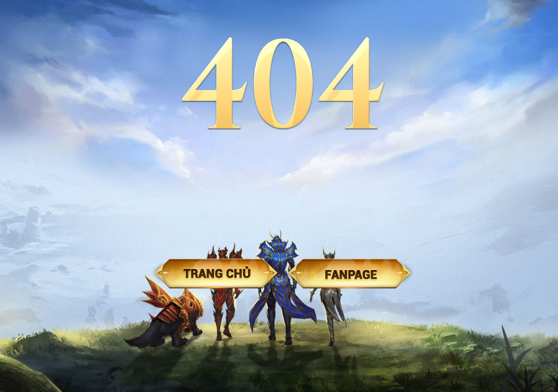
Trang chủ (216, 274)
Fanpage (350, 274)
